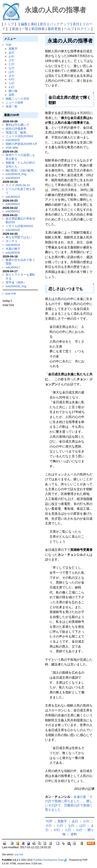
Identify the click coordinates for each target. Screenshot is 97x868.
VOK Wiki (12, 148)
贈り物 (13, 91)
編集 (24, 24)
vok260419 (13, 245)
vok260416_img (16, 286)
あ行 (12, 53)
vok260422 (13, 204)
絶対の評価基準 (16, 129)
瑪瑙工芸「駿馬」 (17, 132)
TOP (9, 45)
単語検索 (38, 29)
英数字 (13, 49)
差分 (43, 24)
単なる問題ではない (19, 237)
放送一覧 (12, 106)
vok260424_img (16, 174)
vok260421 (13, 211)
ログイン (84, 29)
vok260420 (13, 230)
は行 (12, 72)
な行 (12, 68)
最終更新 (54, 29)
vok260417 (13, 267)
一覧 (25, 29)
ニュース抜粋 (14, 103)
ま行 (12, 76)
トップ (9, 24)
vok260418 (13, 253)
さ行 (12, 60)
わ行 (12, 87)
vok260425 (13, 140)
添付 (76, 24)
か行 (12, 56)
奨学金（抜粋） (16, 282)
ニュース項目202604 (19, 136)
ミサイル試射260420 (19, 226)
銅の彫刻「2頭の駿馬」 (21, 170)
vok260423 (13, 197)
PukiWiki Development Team (50, 860)
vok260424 (13, 178)
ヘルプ (69, 29)
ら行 (12, 83)
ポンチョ (12, 241)
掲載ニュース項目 (17, 99)
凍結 (34, 24)
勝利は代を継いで (17, 125)
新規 (15, 29)
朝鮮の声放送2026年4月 (21, 144)
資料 (12, 95)
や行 (12, 79)
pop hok (11, 293)
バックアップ (60, 24)
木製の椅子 (13, 249)
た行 (12, 64)
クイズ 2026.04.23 (18, 185)
